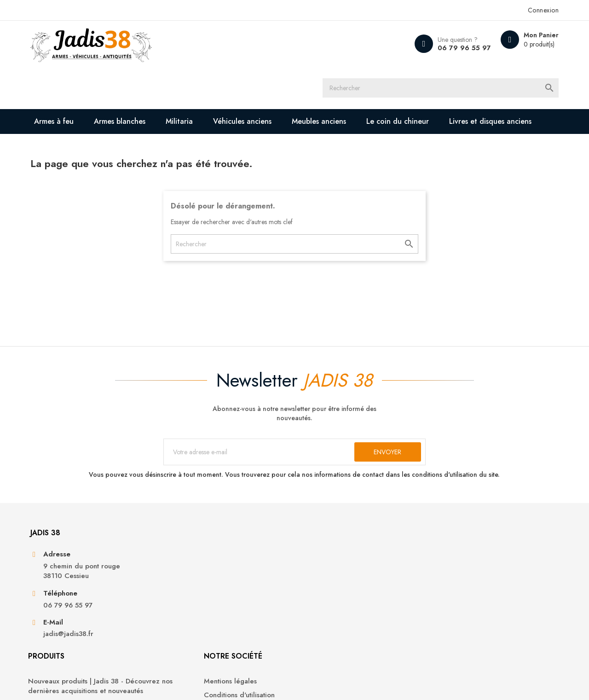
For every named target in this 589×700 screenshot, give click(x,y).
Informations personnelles (473, 556)
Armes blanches (129, 79)
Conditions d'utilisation (337, 570)
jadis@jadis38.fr (77, 636)
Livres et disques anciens (94, 104)
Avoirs (442, 584)
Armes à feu (64, 79)
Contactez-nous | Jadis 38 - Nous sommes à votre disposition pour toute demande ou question (353, 608)
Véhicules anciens (252, 79)
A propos (316, 584)
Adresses (447, 598)
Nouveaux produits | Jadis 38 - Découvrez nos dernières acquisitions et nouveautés (218, 566)
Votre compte (462, 531)
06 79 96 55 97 (451, 48)
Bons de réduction (462, 612)
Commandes (452, 570)
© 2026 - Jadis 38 (65, 682)
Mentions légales (328, 556)
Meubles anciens (329, 79)
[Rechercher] (303, 44)
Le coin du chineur (407, 79)
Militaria (189, 79)
